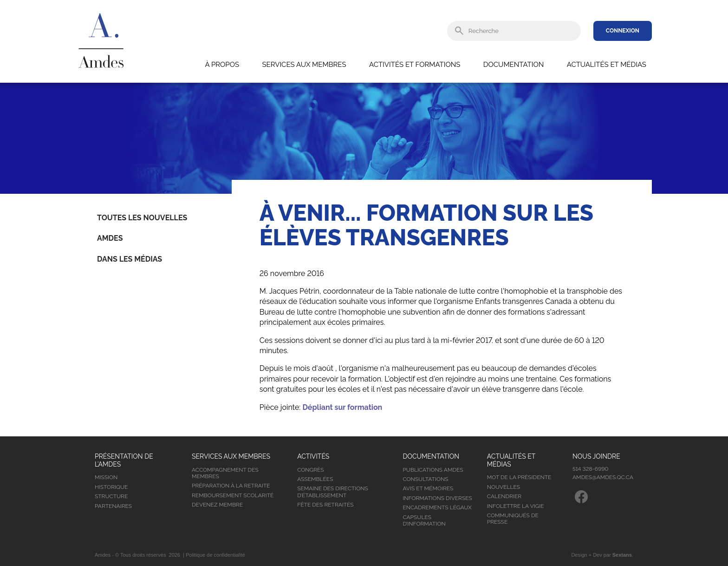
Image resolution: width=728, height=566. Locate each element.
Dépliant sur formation (342, 407)
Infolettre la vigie (516, 506)
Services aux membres (304, 65)
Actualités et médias (607, 65)
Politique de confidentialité (215, 555)
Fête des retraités (325, 505)
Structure (111, 496)
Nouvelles (504, 487)
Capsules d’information (424, 520)
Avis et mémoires (428, 488)
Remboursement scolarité (233, 495)
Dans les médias (130, 259)
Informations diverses (437, 498)
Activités (313, 456)
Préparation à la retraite (231, 486)
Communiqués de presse (513, 519)
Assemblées (315, 479)
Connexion (623, 31)
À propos (222, 65)
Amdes (110, 238)
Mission (106, 477)
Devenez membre (217, 505)
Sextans (622, 555)
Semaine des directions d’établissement (333, 492)
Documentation (513, 65)
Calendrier (504, 496)
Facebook (581, 497)
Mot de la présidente (519, 477)
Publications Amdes (433, 470)
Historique (111, 487)
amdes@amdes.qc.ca (603, 477)
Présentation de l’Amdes (124, 460)
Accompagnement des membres (225, 473)
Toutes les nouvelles (142, 218)
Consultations (425, 479)
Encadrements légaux (437, 507)
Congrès (310, 470)
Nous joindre (596, 456)
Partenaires (113, 506)
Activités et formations (415, 65)
